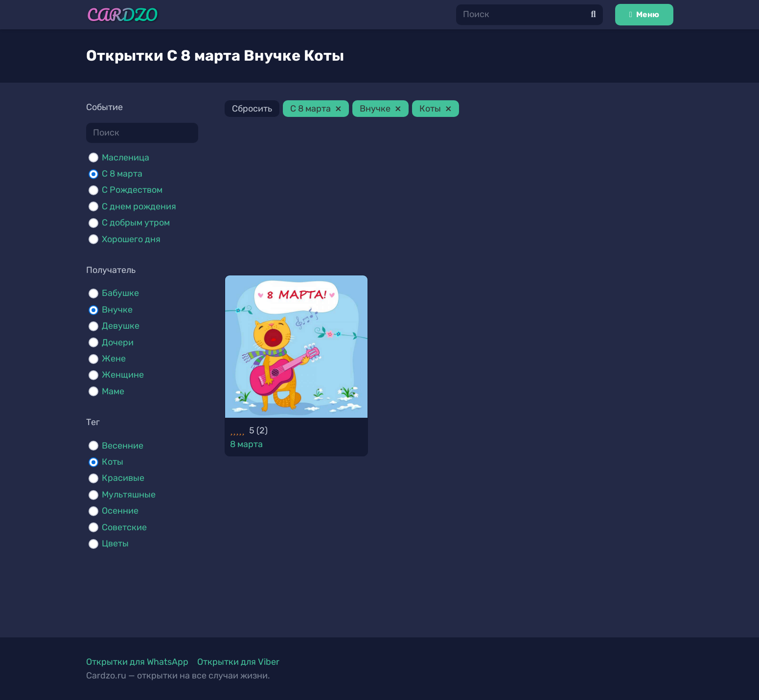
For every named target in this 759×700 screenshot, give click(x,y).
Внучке (117, 310)
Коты (113, 462)
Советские (124, 527)
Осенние (120, 511)
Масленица (126, 158)
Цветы (115, 543)
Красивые (123, 478)
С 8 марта (122, 174)
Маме (113, 391)
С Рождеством (132, 190)
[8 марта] (297, 347)
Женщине (123, 375)
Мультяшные (129, 495)
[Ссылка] (123, 15)
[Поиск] (529, 14)
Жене (114, 359)
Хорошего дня (131, 239)
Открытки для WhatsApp (137, 662)
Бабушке (120, 293)
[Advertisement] (449, 198)
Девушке (121, 326)
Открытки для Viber (238, 662)
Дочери (118, 342)
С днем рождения (139, 206)
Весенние (123, 446)
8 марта (246, 444)
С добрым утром (136, 223)
